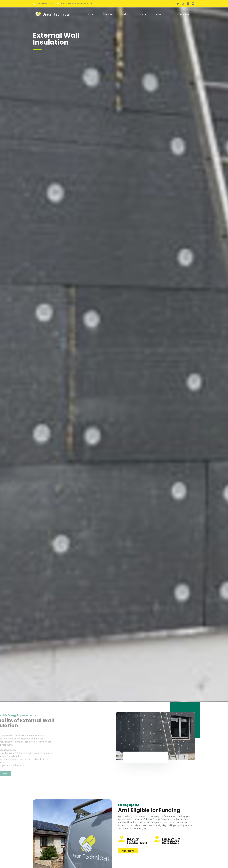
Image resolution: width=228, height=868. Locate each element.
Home (91, 14)
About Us (107, 14)
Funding (143, 14)
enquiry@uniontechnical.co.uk (75, 4)
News (158, 14)
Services (125, 14)
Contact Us (183, 14)
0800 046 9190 (43, 4)
